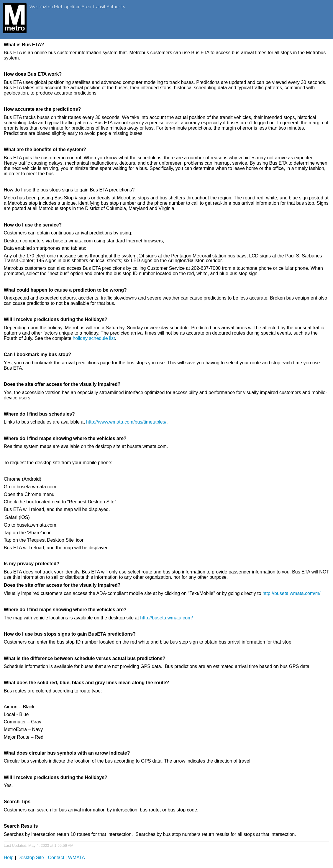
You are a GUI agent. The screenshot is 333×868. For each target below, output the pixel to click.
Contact (56, 858)
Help (9, 858)
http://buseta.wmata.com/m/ (292, 593)
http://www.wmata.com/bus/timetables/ (126, 422)
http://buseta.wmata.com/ (166, 618)
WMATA (77, 858)
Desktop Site (31, 858)
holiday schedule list (94, 338)
